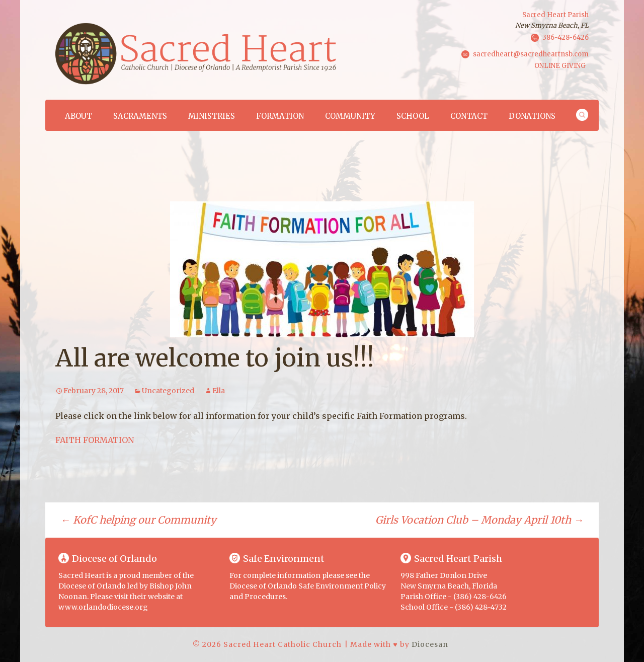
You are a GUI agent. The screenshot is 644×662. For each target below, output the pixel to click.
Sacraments (140, 116)
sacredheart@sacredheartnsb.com (531, 54)
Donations (532, 116)
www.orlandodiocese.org (103, 607)
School (413, 116)
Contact (469, 116)
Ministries (212, 116)
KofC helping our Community (138, 520)
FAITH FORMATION (95, 440)
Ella (219, 391)
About (78, 116)
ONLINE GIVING (560, 66)
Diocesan (430, 644)
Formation (280, 116)
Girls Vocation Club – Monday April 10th (479, 520)
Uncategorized (168, 391)
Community (350, 116)
